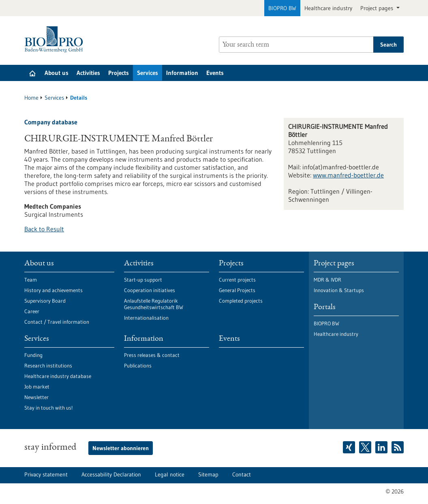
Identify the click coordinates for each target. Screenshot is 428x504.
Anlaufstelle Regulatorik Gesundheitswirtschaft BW (154, 304)
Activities (88, 73)
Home (31, 98)
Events (215, 73)
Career (32, 311)
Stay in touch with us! (48, 408)
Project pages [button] (378, 8)
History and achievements (53, 290)
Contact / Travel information (57, 322)
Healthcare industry (328, 8)
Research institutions (48, 365)
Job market (37, 387)
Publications (138, 365)
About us (57, 73)
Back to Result (44, 229)
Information (182, 73)
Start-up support (143, 280)
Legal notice (170, 474)
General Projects (237, 290)
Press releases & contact (152, 355)
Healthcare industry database (58, 376)
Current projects (237, 280)
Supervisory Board (45, 301)
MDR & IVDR (327, 280)
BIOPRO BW (282, 8)
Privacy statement (46, 474)
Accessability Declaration (111, 474)
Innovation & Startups (339, 290)
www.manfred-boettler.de (348, 175)
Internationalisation (146, 318)
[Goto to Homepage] (56, 40)
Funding (33, 355)
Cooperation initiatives (150, 290)
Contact (242, 474)
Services (148, 73)
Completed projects (241, 301)
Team (31, 280)
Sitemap (208, 474)
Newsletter (36, 397)
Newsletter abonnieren (121, 448)
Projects (119, 73)
